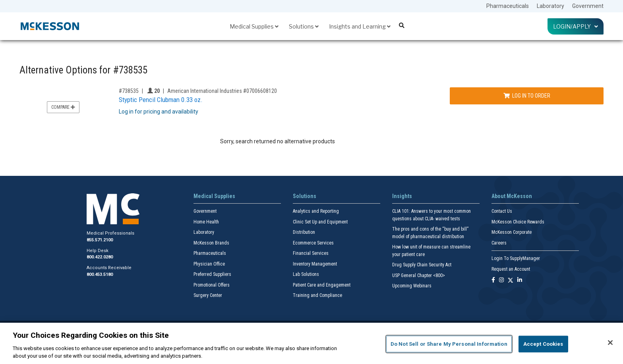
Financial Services (311, 253)
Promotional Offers (212, 285)
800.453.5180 (100, 274)
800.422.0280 (100, 257)
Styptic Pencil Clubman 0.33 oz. (161, 100)
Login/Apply (576, 26)
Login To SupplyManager (516, 258)
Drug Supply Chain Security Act (422, 265)
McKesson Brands (211, 243)
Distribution (304, 232)
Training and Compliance (317, 295)
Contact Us (502, 211)
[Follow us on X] (511, 280)
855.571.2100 (100, 240)
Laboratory (550, 6)
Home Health (206, 222)
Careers (499, 243)
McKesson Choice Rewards (518, 222)
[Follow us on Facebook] (493, 280)
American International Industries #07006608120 (222, 91)
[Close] (610, 343)
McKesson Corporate (512, 232)
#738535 (129, 91)
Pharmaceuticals (508, 6)
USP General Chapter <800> (419, 275)
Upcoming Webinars (412, 286)
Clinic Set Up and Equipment (320, 222)
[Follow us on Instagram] (501, 280)
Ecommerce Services (313, 243)
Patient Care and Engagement (322, 285)
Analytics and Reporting (316, 211)
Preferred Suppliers (212, 274)
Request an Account (511, 269)
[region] (311, 343)
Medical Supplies (254, 26)
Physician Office (209, 264)
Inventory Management (315, 264)
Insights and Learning (360, 26)
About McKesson (512, 196)
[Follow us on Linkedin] (520, 280)
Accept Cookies (543, 344)
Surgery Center (208, 295)
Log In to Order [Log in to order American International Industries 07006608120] (527, 96)
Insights (402, 196)
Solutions (304, 26)
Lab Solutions (306, 274)
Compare (63, 107)
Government (588, 6)
